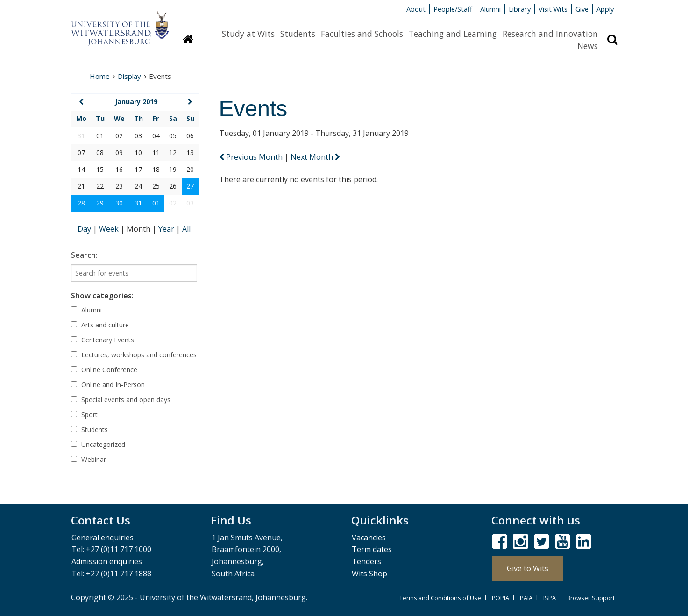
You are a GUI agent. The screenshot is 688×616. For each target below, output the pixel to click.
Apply (605, 9)
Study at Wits (248, 34)
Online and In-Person (108, 385)
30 (119, 203)
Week (110, 229)
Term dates (372, 549)
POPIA (500, 598)
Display (129, 76)
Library (520, 9)
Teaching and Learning (453, 34)
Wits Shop (369, 574)
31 (138, 203)
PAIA (526, 598)
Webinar (89, 459)
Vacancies (369, 538)
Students (298, 34)
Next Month (315, 157)
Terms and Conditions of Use (440, 598)
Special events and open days (121, 400)
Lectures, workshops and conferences (134, 355)
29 (100, 203)
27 (190, 186)
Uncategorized (98, 444)
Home (100, 76)
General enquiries (103, 538)
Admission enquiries (107, 561)
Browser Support (591, 598)
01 (156, 203)
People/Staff (453, 9)
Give (582, 9)
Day (85, 229)
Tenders (366, 561)
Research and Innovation (550, 34)
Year (167, 229)
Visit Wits (553, 9)
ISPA (550, 598)
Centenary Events (103, 340)
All (186, 229)
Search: (84, 255)
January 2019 (136, 102)
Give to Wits (528, 568)
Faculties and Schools (362, 34)
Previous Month (252, 157)
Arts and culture (100, 325)
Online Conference (104, 370)
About (416, 9)
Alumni (490, 9)
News (588, 46)
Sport (84, 414)
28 (81, 203)
